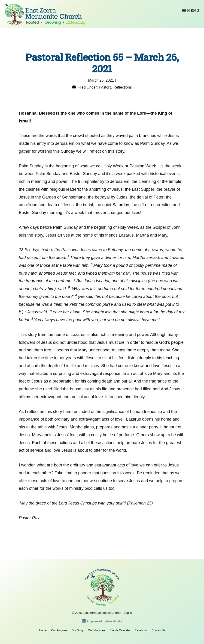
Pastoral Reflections (115, 87)
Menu (193, 10)
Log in (128, 613)
